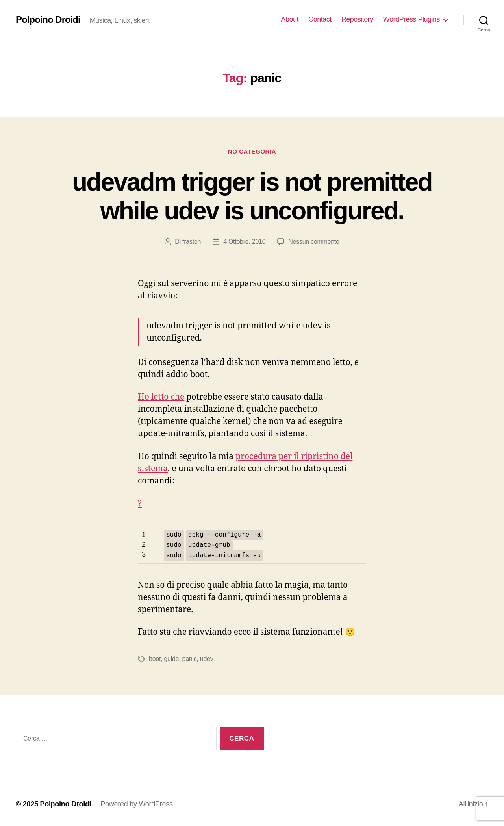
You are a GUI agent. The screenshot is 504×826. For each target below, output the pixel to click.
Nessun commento (314, 242)
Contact (320, 19)
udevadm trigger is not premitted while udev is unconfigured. (252, 196)
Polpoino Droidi (48, 20)
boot (155, 658)
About (290, 19)
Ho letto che (161, 397)
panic (190, 658)
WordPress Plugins (411, 19)
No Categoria (252, 151)
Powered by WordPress (136, 804)
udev (207, 658)
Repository (357, 19)
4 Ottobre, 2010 (244, 242)
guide (171, 658)
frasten (192, 242)
